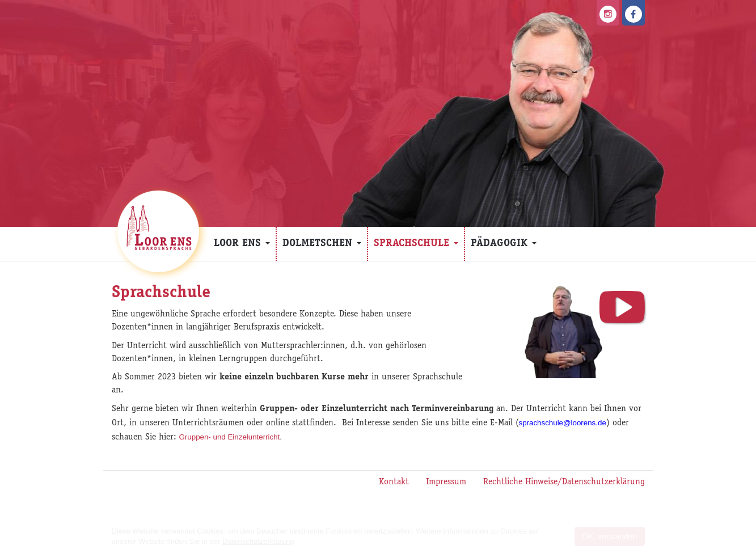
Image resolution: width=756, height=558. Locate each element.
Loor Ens (242, 244)
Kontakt (394, 483)
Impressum (446, 483)
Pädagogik (504, 244)
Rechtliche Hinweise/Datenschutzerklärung (564, 483)
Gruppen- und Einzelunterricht (230, 437)
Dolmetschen (322, 244)
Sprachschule (416, 244)
